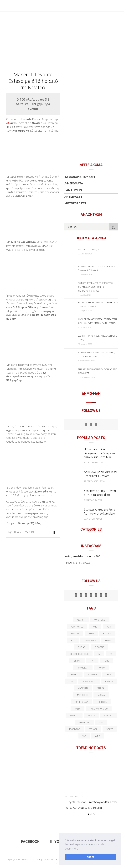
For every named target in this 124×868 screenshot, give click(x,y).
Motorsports (75, 203)
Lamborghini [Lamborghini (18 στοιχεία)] (89, 681)
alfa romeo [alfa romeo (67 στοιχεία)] (77, 627)
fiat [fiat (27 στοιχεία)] (92, 661)
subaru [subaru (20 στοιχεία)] (108, 716)
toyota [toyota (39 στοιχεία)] (93, 729)
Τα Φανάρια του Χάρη (80, 177)
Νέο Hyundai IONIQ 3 (88, 250)
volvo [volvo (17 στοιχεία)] (110, 729)
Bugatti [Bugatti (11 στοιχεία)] (107, 634)
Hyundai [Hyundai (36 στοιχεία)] (92, 675)
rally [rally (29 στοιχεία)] (77, 709)
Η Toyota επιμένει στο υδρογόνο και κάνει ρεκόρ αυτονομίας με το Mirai (100, 453)
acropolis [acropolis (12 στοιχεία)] (100, 620)
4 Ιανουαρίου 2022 (93, 500)
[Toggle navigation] (116, 6)
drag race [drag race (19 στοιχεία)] (90, 640)
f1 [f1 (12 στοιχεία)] (111, 654)
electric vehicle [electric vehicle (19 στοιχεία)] (79, 654)
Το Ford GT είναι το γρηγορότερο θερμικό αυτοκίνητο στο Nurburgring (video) (95, 287)
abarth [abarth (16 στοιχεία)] (81, 620)
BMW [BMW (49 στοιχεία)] (91, 634)
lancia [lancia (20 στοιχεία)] (109, 681)
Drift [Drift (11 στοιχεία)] (108, 640)
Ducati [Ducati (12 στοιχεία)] (82, 647)
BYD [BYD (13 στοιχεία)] (73, 640)
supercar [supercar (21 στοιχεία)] (84, 722)
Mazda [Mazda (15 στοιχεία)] (101, 688)
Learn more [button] (72, 849)
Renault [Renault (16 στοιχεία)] (74, 716)
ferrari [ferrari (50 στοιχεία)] (77, 661)
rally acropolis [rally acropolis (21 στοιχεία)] (99, 709)
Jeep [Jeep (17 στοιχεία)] (108, 675)
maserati (31, 532)
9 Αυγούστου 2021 (93, 519)
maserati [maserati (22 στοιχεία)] (83, 688)
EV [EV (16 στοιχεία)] (99, 654)
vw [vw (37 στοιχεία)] (84, 736)
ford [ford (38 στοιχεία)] (107, 661)
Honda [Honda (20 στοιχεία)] (101, 668)
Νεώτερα (69, 797)
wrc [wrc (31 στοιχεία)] (98, 736)
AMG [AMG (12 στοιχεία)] (95, 627)
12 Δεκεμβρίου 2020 (94, 481)
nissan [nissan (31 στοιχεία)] (101, 695)
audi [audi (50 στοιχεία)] (109, 627)
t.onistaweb (84, 563)
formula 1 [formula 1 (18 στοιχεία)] (83, 668)
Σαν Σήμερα (73, 190)
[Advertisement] (62, 36)
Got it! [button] (90, 857)
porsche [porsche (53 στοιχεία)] (102, 702)
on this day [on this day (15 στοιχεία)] (82, 702)
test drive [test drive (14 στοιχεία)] (75, 729)
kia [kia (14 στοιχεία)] (71, 681)
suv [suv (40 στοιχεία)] (101, 722)
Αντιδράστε (73, 197)
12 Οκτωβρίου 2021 (93, 462)
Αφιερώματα (74, 183)
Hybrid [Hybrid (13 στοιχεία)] (75, 675)
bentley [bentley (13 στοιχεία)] (75, 634)
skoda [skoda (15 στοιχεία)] (91, 716)
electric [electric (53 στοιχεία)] (99, 647)
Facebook (28, 842)
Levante (19, 532)
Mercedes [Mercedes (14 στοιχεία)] (83, 695)
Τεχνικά (79, 797)
